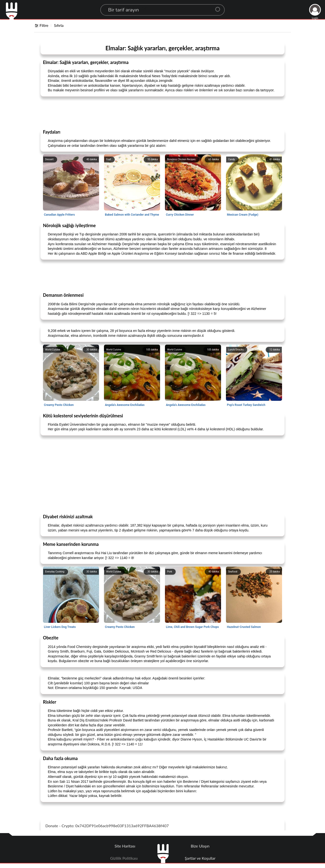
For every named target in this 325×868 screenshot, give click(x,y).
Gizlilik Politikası (124, 858)
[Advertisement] (162, 113)
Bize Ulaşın (200, 846)
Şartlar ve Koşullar (200, 858)
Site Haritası (125, 846)
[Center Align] (219, 7)
